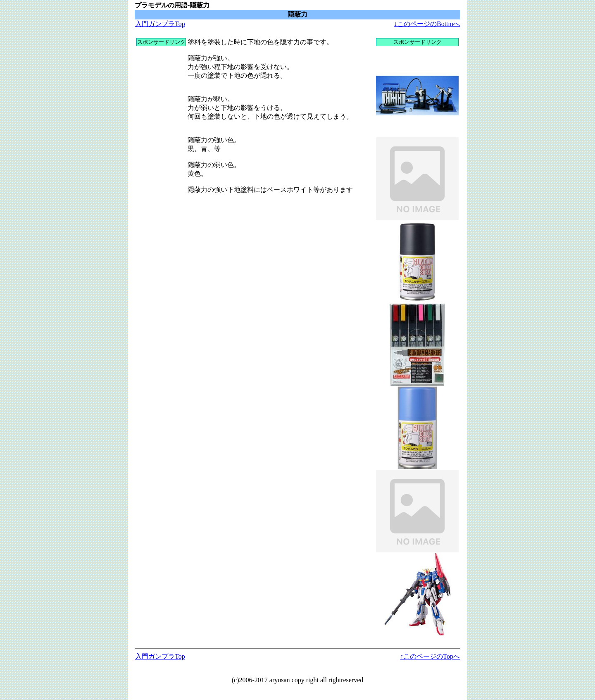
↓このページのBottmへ (427, 24)
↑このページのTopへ (430, 656)
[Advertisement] (161, 170)
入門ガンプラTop (160, 24)
